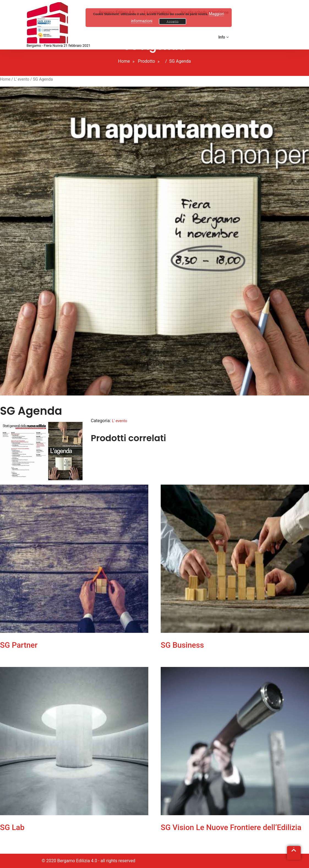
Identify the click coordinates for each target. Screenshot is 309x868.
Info (223, 37)
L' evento (22, 79)
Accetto (173, 21)
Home (124, 61)
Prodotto (146, 61)
